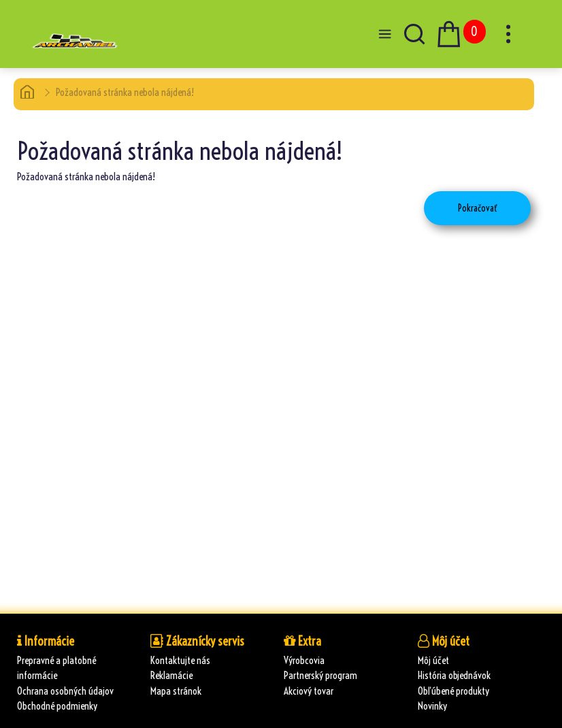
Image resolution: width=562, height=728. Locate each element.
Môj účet (433, 660)
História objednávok (454, 675)
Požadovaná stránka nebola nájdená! (125, 92)
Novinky (432, 706)
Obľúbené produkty (453, 691)
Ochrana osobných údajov (65, 691)
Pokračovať (477, 208)
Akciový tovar (309, 691)
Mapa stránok (176, 691)
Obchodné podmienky (57, 706)
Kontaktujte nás (180, 660)
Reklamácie (171, 675)
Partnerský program (320, 675)
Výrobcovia (304, 660)
